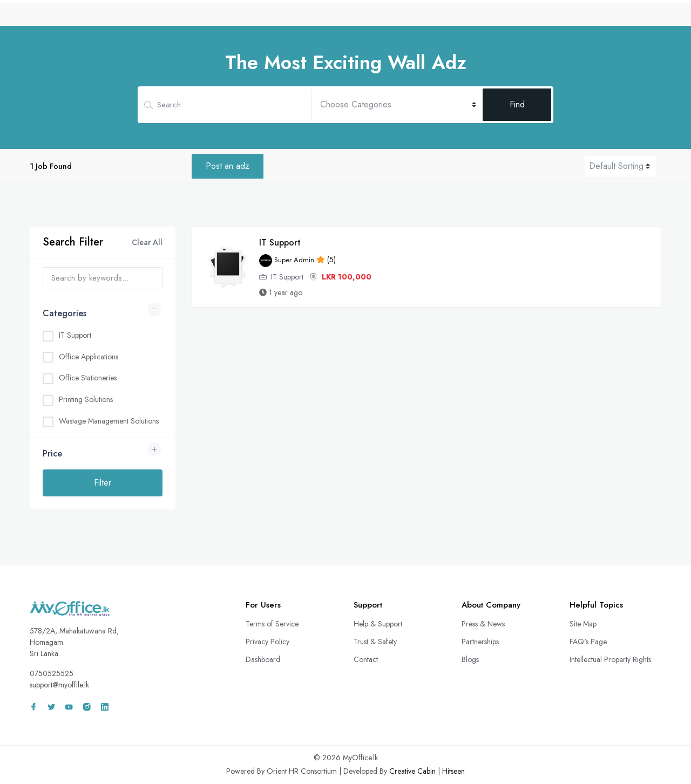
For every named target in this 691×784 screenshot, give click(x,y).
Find (517, 104)
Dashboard (263, 659)
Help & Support (378, 624)
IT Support (75, 335)
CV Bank (372, 18)
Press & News (483, 624)
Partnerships (480, 642)
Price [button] (52, 454)
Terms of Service (272, 624)
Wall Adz (581, 18)
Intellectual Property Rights (610, 659)
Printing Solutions (86, 399)
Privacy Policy (267, 642)
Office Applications (89, 357)
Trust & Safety (375, 642)
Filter (103, 483)
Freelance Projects (514, 18)
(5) (297, 260)
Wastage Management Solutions (109, 421)
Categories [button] (65, 313)
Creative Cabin (412, 771)
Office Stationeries (88, 378)
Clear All (147, 242)
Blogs (470, 659)
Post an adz (228, 166)
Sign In (634, 18)
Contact (366, 659)
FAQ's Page (588, 642)
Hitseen (453, 771)
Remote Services (434, 18)
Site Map (583, 624)
